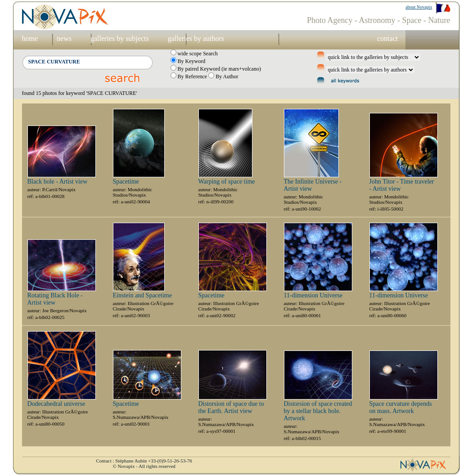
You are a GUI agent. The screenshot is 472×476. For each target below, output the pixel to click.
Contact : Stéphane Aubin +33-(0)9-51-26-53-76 (144, 461)
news (64, 38)
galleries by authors (196, 38)
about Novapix (419, 7)
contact (387, 38)
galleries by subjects (120, 38)
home (30, 38)
